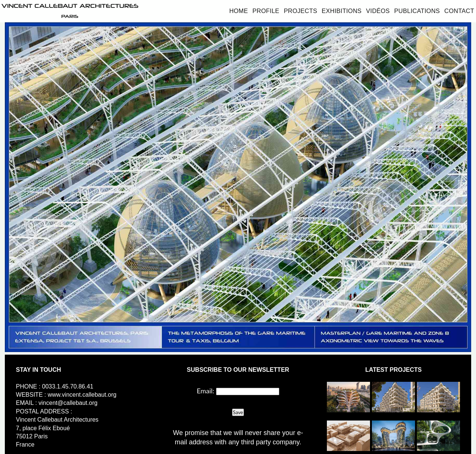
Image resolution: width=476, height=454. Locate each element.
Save (238, 412)
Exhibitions (342, 11)
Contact (459, 11)
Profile (266, 11)
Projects (300, 11)
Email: (205, 391)
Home (238, 11)
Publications (417, 11)
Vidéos (378, 11)
